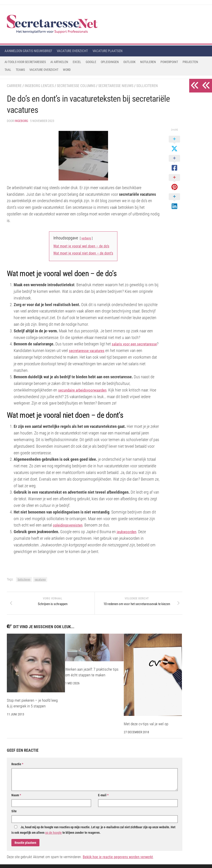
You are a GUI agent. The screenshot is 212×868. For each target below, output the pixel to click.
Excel (77, 62)
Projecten (190, 62)
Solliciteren (147, 86)
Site (14, 815)
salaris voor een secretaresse (135, 344)
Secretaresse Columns (76, 86)
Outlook (129, 62)
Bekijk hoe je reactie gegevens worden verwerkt (118, 861)
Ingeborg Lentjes (39, 86)
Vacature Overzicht (44, 70)
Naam (16, 799)
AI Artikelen (59, 62)
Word (67, 70)
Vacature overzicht (72, 51)
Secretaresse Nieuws (116, 86)
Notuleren (148, 62)
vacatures (40, 580)
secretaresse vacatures (87, 351)
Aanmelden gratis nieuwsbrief (28, 51)
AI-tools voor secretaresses (25, 62)
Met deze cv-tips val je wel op (146, 728)
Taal (8, 70)
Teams (20, 70)
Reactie (17, 768)
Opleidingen (110, 62)
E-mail (103, 799)
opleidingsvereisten (68, 525)
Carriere (14, 86)
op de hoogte (53, 836)
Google (91, 62)
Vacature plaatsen (107, 51)
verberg (86, 238)
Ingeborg (21, 121)
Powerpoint (169, 62)
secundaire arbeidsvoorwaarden (84, 390)
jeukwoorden (127, 532)
